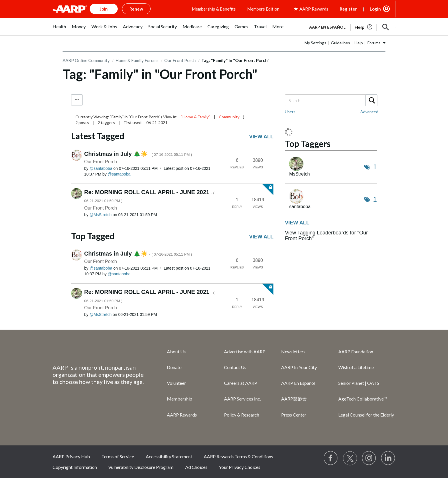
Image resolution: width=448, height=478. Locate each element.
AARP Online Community (86, 60)
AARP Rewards (182, 415)
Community (229, 117)
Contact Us (235, 367)
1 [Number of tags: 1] (375, 167)
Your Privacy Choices (240, 467)
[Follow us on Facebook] (331, 458)
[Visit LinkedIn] (388, 458)
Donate (174, 367)
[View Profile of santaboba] (101, 168)
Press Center (294, 415)
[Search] (331, 100)
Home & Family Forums (137, 60)
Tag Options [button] (77, 100)
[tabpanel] (350, 27)
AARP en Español (327, 27)
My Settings (315, 43)
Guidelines (340, 43)
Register (348, 9)
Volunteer (176, 383)
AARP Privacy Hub (71, 456)
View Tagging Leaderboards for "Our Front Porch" (326, 236)
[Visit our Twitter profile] (350, 458)
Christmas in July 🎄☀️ (138, 154)
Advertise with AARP (245, 351)
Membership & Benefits (214, 9)
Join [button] (104, 9)
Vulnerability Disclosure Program (141, 467)
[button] (386, 27)
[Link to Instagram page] (369, 458)
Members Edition (263, 9)
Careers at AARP (241, 383)
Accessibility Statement (169, 456)
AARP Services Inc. (242, 399)
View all (261, 137)
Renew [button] (136, 9)
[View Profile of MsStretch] (100, 215)
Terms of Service (118, 456)
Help (359, 43)
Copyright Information (75, 467)
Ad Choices (196, 467)
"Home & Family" (196, 117)
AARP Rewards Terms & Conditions (238, 456)
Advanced (369, 112)
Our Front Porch (180, 60)
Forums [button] (374, 43)
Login (375, 9)
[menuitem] (59, 30)
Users (290, 112)
